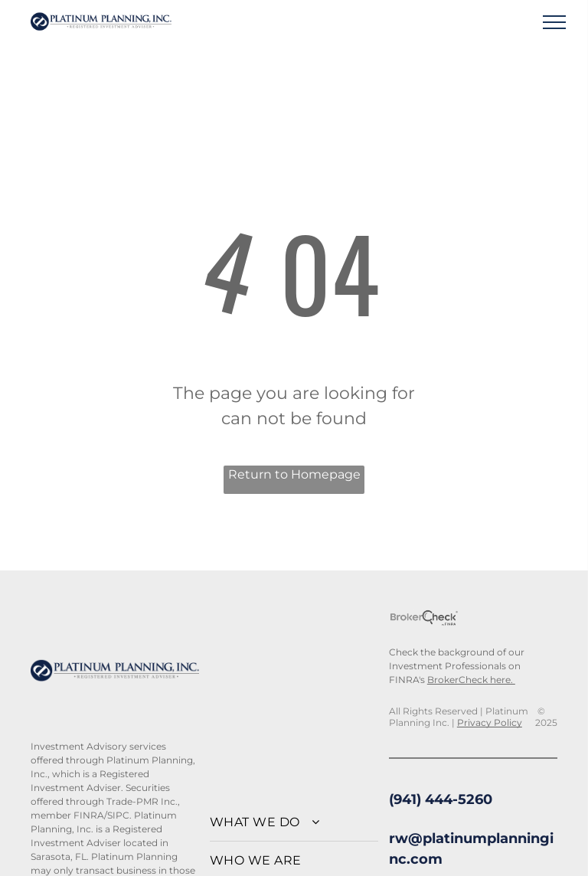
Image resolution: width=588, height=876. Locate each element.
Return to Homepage (294, 474)
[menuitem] (294, 822)
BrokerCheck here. (471, 680)
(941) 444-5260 (441, 799)
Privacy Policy (490, 722)
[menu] (554, 22)
